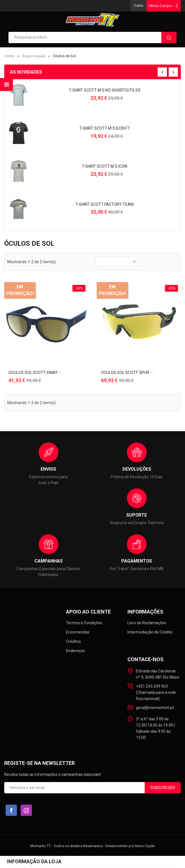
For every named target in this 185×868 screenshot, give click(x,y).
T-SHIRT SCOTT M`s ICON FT (105, 128)
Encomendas (78, 632)
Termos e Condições (84, 623)
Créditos (73, 641)
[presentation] (162, 72)
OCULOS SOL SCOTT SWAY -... (35, 373)
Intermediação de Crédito (150, 632)
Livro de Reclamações (147, 623)
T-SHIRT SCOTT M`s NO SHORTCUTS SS (105, 90)
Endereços (75, 651)
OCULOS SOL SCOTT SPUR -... (127, 373)
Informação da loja (34, 861)
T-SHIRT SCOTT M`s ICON (104, 166)
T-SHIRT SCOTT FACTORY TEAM (105, 204)
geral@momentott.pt (155, 708)
